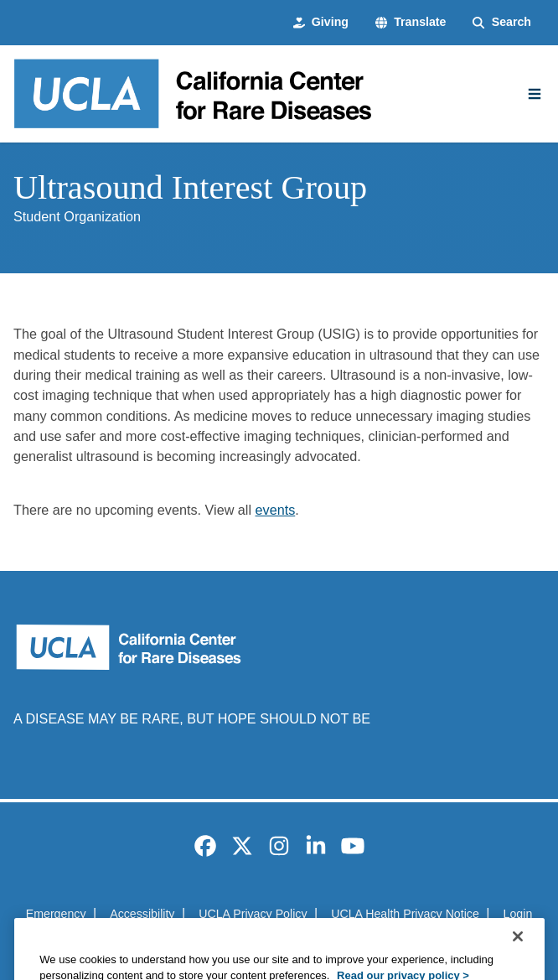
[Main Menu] (535, 94)
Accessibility (142, 914)
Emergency (56, 914)
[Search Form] (502, 22)
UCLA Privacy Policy (253, 914)
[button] (411, 22)
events (276, 510)
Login (518, 914)
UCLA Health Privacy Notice (405, 914)
